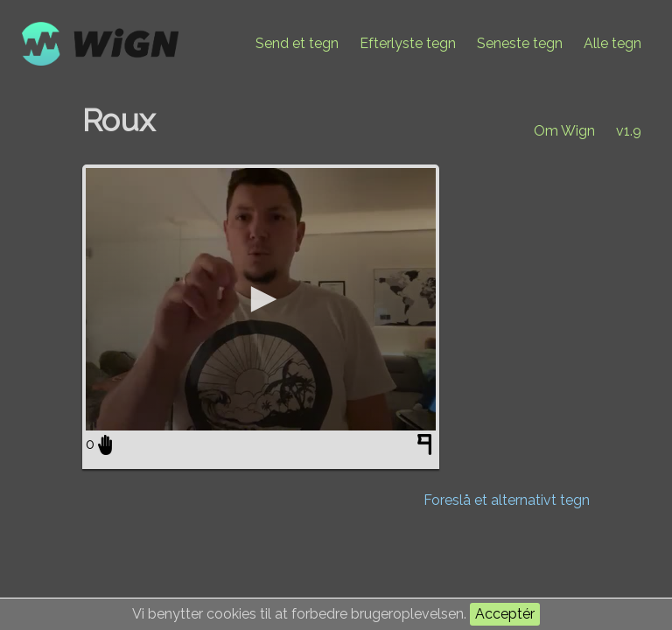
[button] (261, 299)
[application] (261, 299)
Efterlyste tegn (408, 43)
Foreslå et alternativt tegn (507, 500)
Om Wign (564, 131)
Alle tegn (612, 43)
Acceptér (505, 614)
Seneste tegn (520, 43)
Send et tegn (297, 43)
